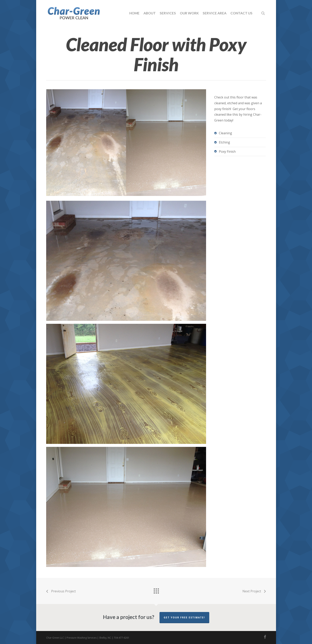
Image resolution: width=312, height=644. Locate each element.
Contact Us (241, 13)
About (150, 13)
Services (168, 13)
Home (134, 13)
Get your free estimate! (184, 617)
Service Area (215, 13)
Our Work (189, 13)
